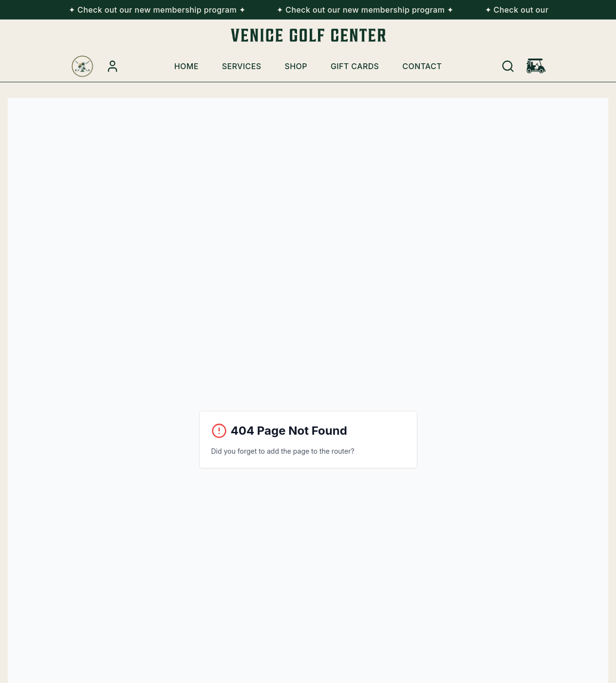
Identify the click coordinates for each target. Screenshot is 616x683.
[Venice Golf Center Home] (82, 66)
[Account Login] (112, 66)
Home (187, 66)
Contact (422, 66)
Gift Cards (355, 66)
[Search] (508, 66)
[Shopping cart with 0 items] (536, 66)
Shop (296, 66)
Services (242, 66)
